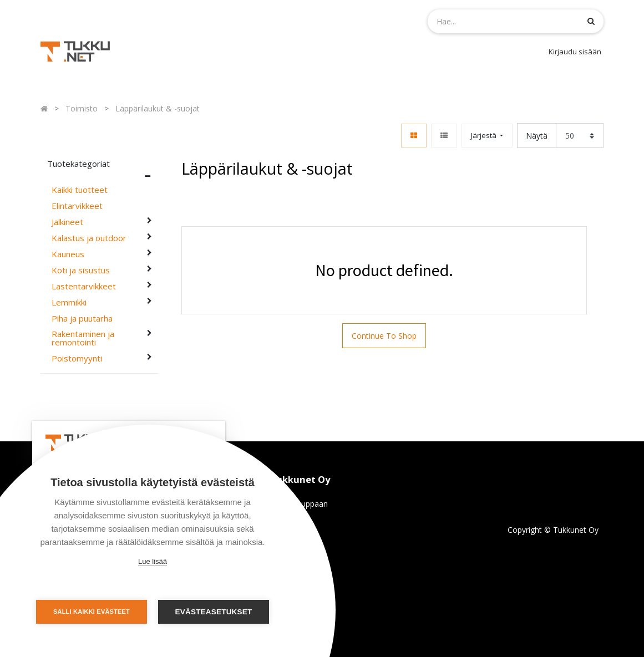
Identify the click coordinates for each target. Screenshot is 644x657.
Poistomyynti (77, 358)
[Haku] (591, 21)
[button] (487, 136)
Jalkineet (67, 222)
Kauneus (68, 254)
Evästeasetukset (214, 612)
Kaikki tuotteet (80, 190)
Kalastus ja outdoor (89, 238)
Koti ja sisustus (81, 270)
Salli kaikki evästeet (92, 612)
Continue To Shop (384, 336)
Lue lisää (153, 561)
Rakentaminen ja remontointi (83, 338)
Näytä (537, 136)
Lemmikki (69, 302)
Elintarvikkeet (77, 206)
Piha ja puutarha (82, 319)
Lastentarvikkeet (84, 286)
